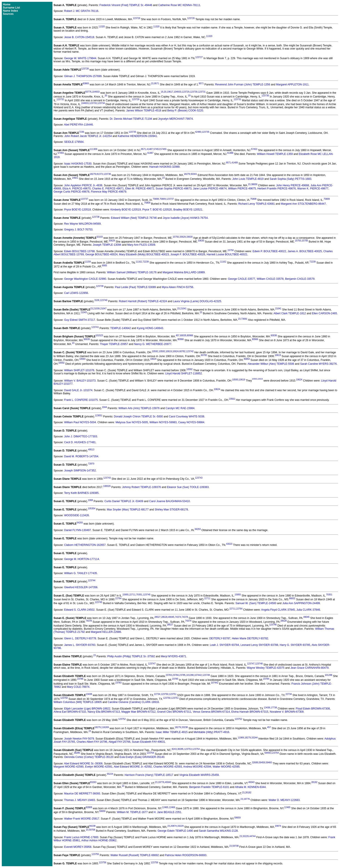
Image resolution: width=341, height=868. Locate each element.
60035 (183, 335)
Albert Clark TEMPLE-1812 (290, 313)
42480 (198, 132)
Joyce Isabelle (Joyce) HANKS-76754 (185, 218)
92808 (89, 807)
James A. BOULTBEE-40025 (305, 251)
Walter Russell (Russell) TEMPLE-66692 (135, 855)
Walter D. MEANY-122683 (284, 800)
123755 (95, 854)
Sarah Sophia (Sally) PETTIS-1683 (290, 179)
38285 (180, 749)
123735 (132, 132)
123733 (93, 103)
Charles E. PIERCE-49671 (108, 189)
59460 (269, 763)
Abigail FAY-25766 (119, 742)
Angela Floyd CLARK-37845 (278, 610)
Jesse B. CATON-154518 (79, 37)
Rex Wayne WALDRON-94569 (82, 224)
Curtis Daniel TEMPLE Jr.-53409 (124, 501)
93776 (88, 92)
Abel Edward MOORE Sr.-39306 (83, 764)
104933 (96, 92)
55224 (110, 774)
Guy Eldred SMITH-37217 (80, 320)
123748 (259, 664)
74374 (178, 617)
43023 (229, 544)
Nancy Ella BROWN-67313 (104, 712)
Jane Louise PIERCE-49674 (210, 189)
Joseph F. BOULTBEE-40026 (188, 254)
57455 (164, 149)
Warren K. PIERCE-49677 (313, 189)
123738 (96, 217)
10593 (162, 351)
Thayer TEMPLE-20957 (114, 344)
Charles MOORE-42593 (167, 767)
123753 (188, 749)
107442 (198, 675)
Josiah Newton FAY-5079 (79, 739)
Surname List (11, 8)
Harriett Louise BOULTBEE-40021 (227, 254)
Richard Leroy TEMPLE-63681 (257, 204)
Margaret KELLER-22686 (106, 632)
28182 (314, 782)
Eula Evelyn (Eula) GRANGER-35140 (142, 757)
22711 (132, 595)
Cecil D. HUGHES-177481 (80, 442)
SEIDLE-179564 (74, 142)
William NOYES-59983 (163, 422)
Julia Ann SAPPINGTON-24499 (301, 603)
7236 (82, 132)
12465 (165, 807)
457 (178, 335)
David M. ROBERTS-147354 (81, 456)
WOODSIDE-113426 (77, 515)
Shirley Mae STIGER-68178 (171, 510)
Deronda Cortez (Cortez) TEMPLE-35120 (89, 757)
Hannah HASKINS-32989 (164, 167)
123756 (103, 863)
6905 (104, 266)
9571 (157, 84)
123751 (173, 694)
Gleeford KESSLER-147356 (81, 587)
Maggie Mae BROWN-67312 (139, 712)
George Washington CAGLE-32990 (85, 279)
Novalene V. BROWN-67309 (287, 712)
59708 (92, 830)
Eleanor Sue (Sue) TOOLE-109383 (188, 487)
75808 (156, 199)
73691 (244, 319)
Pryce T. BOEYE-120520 (157, 210)
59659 (102, 811)
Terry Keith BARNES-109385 (81, 493)
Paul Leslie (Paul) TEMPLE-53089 (135, 287)
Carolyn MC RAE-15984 (180, 408)
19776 (161, 782)
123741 (95, 327)
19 (162, 92)
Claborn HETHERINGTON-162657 (85, 545)
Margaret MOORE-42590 (69, 767)
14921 (75, 178)
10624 (176, 351)
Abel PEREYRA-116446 (79, 125)
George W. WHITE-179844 (80, 58)
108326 (107, 486)
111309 (93, 149)
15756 (305, 241)
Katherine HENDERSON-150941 (137, 136)
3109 (97, 300)
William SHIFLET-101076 (79, 370)
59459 (268, 753)
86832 (292, 598)
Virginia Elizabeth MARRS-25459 (199, 775)
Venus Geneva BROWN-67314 (211, 712)
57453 (157, 149)
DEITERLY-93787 (220, 638)
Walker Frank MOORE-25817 (82, 819)
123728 (85, 69)
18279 (93, 174)
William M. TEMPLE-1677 (132, 812)
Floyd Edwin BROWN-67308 (313, 709)
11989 (241, 738)
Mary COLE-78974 (78, 687)
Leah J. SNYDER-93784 (224, 645)
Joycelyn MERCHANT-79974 (176, 119)
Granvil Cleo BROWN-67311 (174, 712)
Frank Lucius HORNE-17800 (81, 837)
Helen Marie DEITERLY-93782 (250, 638)
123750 (165, 694)
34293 (80, 523)
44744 (253, 836)
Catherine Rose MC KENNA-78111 (179, 5)
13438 (89, 694)
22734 (157, 694)
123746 (273, 625)
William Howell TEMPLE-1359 (275, 154)
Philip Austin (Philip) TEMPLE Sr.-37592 (131, 656)
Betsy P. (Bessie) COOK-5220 (185, 111)
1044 (104, 407)
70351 (139, 595)
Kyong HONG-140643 (150, 328)
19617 (170, 92)
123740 (104, 300)
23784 (176, 675)
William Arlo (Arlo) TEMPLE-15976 (139, 408)
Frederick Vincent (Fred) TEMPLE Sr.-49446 (126, 5)
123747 (152, 664)
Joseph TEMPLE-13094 (107, 245)
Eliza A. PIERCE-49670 (77, 189)
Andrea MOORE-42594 (197, 767)
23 (152, 84)
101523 (99, 335)
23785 (182, 675)
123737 (84, 199)
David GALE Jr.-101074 (78, 390)
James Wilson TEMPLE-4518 (144, 111)
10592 (155, 351)
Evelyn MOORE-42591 (99, 767)
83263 (93, 782)
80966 (190, 335)
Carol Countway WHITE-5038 (187, 417)
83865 (86, 84)
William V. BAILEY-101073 (80, 381)
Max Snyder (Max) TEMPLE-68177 (128, 510)
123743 (107, 478)
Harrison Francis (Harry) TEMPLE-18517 (149, 775)
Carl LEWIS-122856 (76, 293)
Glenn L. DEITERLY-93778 (80, 638)
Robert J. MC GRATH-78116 (81, 11)
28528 (164, 617)
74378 (185, 617)
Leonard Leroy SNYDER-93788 (259, 645)
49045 (171, 617)
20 (165, 92)
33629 (183, 237)
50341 (194, 174)
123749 (206, 675)
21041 (183, 309)
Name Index (10, 11)
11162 (139, 262)
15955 (125, 595)
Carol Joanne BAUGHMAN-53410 (169, 501)
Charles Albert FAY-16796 (92, 742)
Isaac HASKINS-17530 (78, 164)
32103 (99, 237)
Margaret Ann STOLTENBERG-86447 (303, 204)
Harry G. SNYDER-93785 (295, 645)
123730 (194, 92)
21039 (97, 309)
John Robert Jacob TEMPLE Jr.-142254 (88, 136)
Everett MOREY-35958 (78, 847)
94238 (92, 826)
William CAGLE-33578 (270, 279)
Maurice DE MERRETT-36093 (82, 794)
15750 (176, 237)
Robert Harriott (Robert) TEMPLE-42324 (143, 301)
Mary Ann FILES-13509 (141, 245)
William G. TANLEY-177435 (81, 573)
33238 (185, 727)
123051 (99, 416)
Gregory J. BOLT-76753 (78, 230)
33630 (190, 237)
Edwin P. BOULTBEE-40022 (269, 251)
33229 (180, 826)
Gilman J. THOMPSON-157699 (83, 76)
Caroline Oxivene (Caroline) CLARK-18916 (133, 702)
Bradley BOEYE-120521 (188, 210)
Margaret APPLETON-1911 (292, 85)
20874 (174, 826)
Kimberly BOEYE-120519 (126, 210)
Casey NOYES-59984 (191, 422)
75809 (163, 199)
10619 (169, 351)
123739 (100, 286)
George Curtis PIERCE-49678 (71, 192)
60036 (274, 335)
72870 (91, 464)
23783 (169, 675)
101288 (190, 675)
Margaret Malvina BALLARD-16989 (184, 272)
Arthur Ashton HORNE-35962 (99, 840)
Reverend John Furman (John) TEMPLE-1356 (243, 85)
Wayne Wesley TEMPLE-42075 (266, 668)
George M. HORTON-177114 (82, 559)
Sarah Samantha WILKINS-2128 (218, 831)
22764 (118, 598)
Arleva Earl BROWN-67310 (70, 712)
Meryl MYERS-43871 (174, 656)
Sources (8, 14)
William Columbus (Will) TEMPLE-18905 (78, 702)
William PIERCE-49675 (242, 189)
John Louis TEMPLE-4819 (248, 179)
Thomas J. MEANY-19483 (80, 800)
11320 (102, 27)
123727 (199, 57)
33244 (255, 738)
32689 (255, 763)
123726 (137, 18)
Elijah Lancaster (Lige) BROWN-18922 (87, 709)
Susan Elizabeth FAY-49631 (149, 742)
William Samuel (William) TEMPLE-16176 (132, 272)
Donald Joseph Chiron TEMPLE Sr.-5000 (138, 417)
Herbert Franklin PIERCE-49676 (277, 189)
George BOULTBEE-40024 (101, 254)
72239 (146, 262)
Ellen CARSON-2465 (324, 313)
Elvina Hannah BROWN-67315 (250, 712)
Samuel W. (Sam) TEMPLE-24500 (256, 603)
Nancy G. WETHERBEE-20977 (153, 344)
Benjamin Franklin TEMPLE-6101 (209, 787)
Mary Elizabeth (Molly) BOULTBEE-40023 (144, 254)
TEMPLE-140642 (121, 328)
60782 (182, 351)
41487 (150, 149)
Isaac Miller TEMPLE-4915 (172, 732)
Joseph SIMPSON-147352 (80, 471)
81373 (100, 174)
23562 (232, 399)
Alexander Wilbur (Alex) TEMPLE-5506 (271, 364)
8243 (174, 749)
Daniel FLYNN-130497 (78, 530)
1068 (90, 500)
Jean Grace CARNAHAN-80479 (309, 668)
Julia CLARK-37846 (308, 610)
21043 (84, 312)
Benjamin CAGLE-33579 (300, 279)
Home (7, 4)
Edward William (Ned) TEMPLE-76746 (134, 218)
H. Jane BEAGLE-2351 (167, 812)
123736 (107, 174)
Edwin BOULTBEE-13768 (79, 251)
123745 (147, 595)
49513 (91, 450)
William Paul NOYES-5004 (80, 422)
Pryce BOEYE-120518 (77, 210)
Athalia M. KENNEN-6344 (250, 787)
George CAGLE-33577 (242, 279)
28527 (158, 617)
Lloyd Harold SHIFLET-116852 (183, 373)
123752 (122, 719)
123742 (190, 351)
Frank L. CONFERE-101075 (81, 400)
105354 (92, 509)
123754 (196, 749)
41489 (235, 163)
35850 (247, 359)
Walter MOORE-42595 (226, 767)
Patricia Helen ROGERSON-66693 (186, 855)
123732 (60, 99)
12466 (172, 807)
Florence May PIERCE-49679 (109, 192)
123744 (92, 580)
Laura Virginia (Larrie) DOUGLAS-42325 (197, 301)
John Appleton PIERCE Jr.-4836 (83, 185)
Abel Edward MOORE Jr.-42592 (133, 767)
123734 (101, 103)
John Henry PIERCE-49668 (292, 185)
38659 (254, 184)
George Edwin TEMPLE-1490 (175, 831)
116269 (105, 727)
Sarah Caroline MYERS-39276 (318, 364)
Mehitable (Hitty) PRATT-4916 (211, 732)
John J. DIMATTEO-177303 (81, 436)
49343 (168, 782)
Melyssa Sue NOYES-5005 (132, 422)
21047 (103, 309)
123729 (186, 92)
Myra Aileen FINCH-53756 (177, 287)
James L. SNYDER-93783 (80, 645)
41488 (230, 153)
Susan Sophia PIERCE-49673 (174, 189)
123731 (202, 92)
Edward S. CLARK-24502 (79, 610)
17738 (274, 708)
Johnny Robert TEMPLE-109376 (141, 487)
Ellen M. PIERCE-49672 (140, 189)
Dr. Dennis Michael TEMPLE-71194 (131, 119)
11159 (88, 262)
